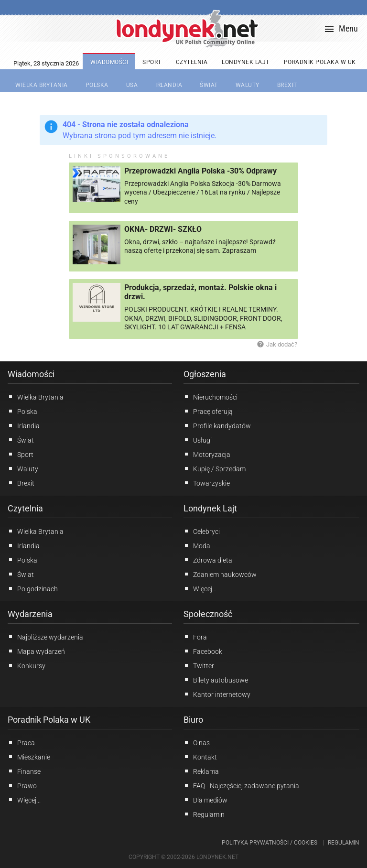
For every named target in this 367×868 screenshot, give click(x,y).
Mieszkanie (29, 757)
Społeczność (208, 614)
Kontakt (200, 757)
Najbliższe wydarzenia (45, 637)
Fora (195, 637)
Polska (22, 411)
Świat (21, 440)
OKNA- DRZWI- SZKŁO (163, 229)
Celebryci (202, 531)
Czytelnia (25, 508)
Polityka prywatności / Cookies (270, 843)
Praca (21, 742)
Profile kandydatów (217, 425)
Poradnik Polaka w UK (49, 720)
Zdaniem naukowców (220, 574)
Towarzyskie (207, 483)
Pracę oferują (208, 411)
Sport (21, 454)
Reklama (201, 771)
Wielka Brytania (36, 397)
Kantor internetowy (217, 694)
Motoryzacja (207, 454)
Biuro (193, 720)
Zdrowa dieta (208, 560)
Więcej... (200, 588)
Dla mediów (205, 800)
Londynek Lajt (210, 508)
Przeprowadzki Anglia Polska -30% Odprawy (200, 171)
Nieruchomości (210, 397)
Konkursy (27, 665)
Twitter (199, 665)
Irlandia (24, 425)
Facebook (203, 651)
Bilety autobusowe (216, 680)
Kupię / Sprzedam (215, 468)
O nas (197, 742)
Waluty (23, 468)
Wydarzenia (30, 614)
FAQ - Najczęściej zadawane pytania (241, 785)
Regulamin (204, 814)
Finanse (24, 771)
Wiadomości (31, 374)
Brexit (21, 483)
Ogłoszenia (205, 374)
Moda (197, 545)
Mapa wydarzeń (36, 651)
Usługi (198, 440)
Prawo (22, 785)
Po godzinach (33, 588)
